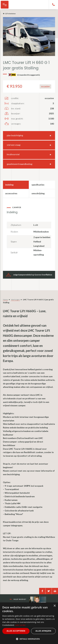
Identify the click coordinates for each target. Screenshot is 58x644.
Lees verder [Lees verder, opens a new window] (20, 625)
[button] (29, 639)
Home (5, 300)
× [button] (55, 606)
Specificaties (38, 185)
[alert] (29, 623)
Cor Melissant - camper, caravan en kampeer (19, 5)
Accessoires (11, 193)
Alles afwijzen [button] (43, 631)
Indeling (9, 185)
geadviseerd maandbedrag (20, 164)
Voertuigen (15, 300)
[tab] (16, 185)
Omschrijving (38, 193)
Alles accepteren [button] (16, 631)
